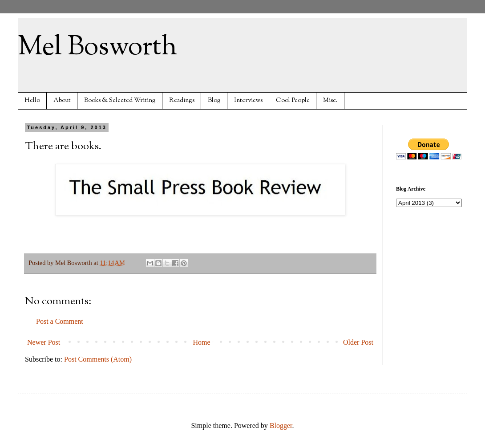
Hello (32, 100)
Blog (214, 100)
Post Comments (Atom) (98, 359)
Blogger (281, 426)
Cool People (293, 100)
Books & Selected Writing (120, 100)
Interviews (248, 100)
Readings (182, 100)
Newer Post (44, 342)
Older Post (358, 342)
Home (202, 342)
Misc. (330, 100)
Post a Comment (60, 321)
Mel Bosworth (97, 47)
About (62, 100)
